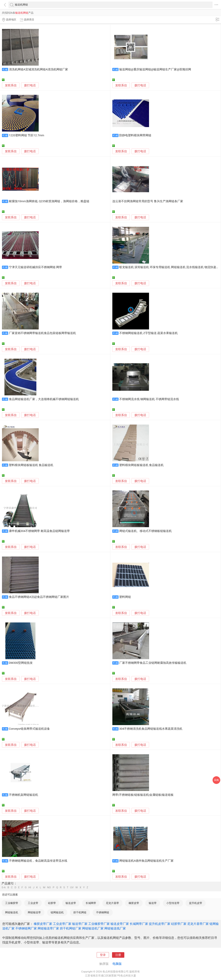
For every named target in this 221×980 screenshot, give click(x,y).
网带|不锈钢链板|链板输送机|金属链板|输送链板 (143, 795)
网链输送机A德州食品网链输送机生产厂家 (146, 861)
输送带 (153, 903)
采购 (216, 780)
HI (30, 887)
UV (72, 887)
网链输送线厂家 (115, 928)
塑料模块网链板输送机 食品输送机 (31, 465)
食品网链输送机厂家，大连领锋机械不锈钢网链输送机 (44, 399)
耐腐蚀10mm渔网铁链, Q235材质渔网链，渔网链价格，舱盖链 (49, 201)
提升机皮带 (196, 903)
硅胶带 (52, 903)
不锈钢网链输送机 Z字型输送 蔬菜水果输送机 (148, 333)
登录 (103, 955)
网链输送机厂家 (93, 928)
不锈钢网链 (103, 912)
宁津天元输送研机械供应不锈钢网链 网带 (36, 267)
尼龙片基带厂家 (198, 924)
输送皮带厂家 (120, 924)
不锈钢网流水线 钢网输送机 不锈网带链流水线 (149, 399)
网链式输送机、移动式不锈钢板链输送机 (145, 531)
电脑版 (117, 964)
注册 (118, 955)
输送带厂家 (80, 924)
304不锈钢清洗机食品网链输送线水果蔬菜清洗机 (151, 729)
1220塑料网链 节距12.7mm (27, 135)
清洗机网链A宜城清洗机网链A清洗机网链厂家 (38, 69)
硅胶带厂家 (179, 924)
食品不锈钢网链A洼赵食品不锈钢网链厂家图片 (39, 597)
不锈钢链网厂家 (26, 928)
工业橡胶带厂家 (99, 924)
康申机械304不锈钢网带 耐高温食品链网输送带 (39, 531)
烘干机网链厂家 (71, 928)
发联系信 (11, 85)
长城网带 (91, 903)
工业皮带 (33, 903)
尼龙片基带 (112, 903)
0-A (4, 887)
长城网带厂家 (139, 924)
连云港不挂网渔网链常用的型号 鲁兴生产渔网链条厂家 (148, 201)
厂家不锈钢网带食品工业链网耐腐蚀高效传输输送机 (153, 663)
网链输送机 (12, 912)
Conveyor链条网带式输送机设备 (29, 729)
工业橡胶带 (12, 903)
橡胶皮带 (134, 903)
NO (49, 887)
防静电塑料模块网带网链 (135, 135)
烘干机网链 (80, 912)
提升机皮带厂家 (160, 924)
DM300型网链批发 (21, 663)
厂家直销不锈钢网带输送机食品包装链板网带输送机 (42, 333)
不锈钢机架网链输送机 (23, 795)
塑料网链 (125, 597)
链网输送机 (57, 912)
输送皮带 (71, 903)
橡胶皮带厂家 (43, 924)
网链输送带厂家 (48, 928)
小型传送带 (173, 903)
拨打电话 (30, 85)
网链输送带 (34, 912)
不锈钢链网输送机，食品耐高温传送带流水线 (38, 861)
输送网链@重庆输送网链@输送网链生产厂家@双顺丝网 (155, 69)
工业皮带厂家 (62, 924)
